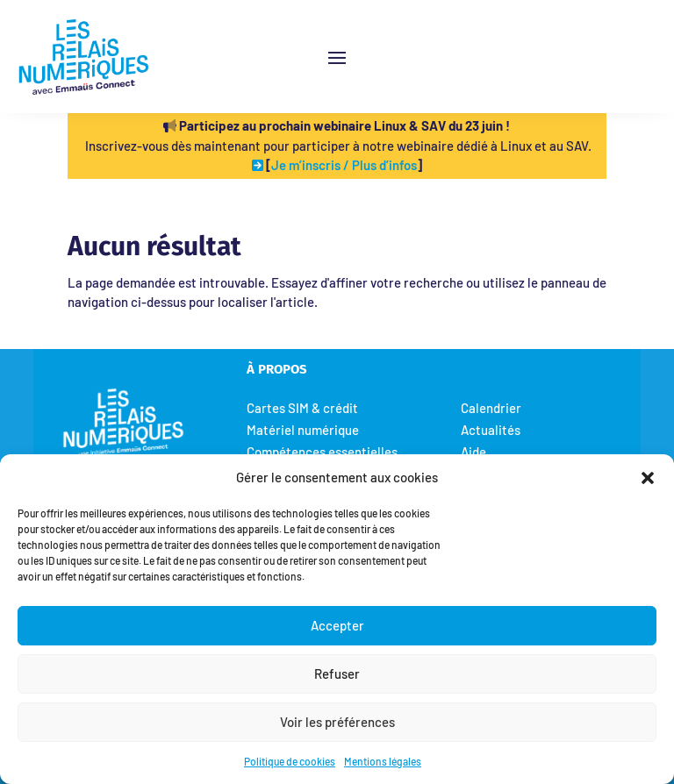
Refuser (337, 674)
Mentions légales (383, 761)
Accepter (337, 625)
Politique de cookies (290, 761)
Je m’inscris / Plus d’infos (344, 165)
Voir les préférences (337, 722)
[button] (648, 477)
